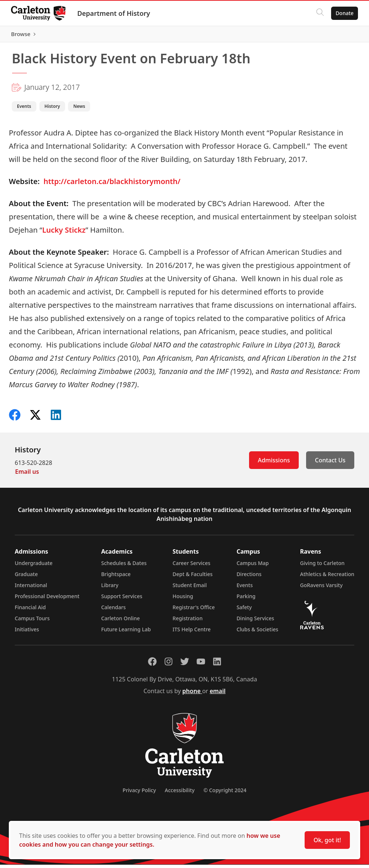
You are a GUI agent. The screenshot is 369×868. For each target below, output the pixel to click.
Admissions (274, 463)
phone (192, 694)
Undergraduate (34, 566)
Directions (249, 577)
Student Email (190, 588)
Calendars (113, 611)
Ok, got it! (327, 840)
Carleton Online (120, 622)
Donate (344, 13)
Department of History (114, 13)
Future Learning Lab (126, 633)
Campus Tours (32, 622)
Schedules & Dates (124, 566)
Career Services (191, 566)
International (31, 588)
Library (110, 588)
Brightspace (116, 577)
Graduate (26, 577)
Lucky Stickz (64, 233)
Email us (27, 475)
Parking (246, 599)
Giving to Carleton (322, 566)
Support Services (122, 599)
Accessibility (180, 793)
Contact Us (330, 463)
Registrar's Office (194, 611)
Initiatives (27, 633)
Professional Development (47, 599)
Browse (343, 36)
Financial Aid (30, 611)
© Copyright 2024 (225, 793)
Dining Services (255, 622)
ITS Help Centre (192, 633)
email (218, 694)
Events (245, 588)
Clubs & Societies (257, 633)
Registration (188, 622)
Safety (244, 611)
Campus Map (253, 566)
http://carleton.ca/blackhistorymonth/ (112, 185)
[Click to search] (319, 13)
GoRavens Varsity (322, 588)
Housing (183, 599)
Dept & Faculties (193, 577)
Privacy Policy (139, 793)
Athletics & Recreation (327, 577)
